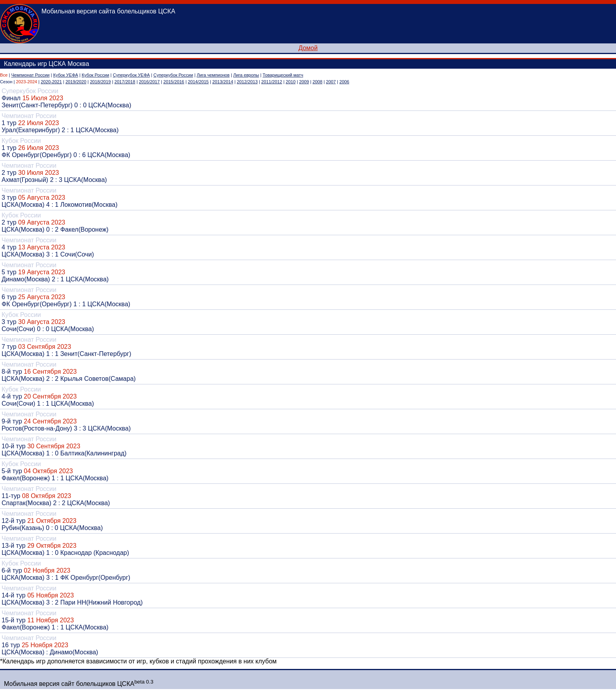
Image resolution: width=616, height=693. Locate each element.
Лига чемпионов (213, 75)
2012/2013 (247, 82)
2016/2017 (149, 82)
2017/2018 (125, 82)
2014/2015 (198, 82)
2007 (331, 82)
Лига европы (246, 75)
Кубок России (95, 75)
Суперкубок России (173, 75)
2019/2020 (76, 82)
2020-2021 (51, 82)
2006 (344, 82)
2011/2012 (272, 82)
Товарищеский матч (283, 75)
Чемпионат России (30, 75)
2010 (291, 82)
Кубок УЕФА (66, 75)
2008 (317, 82)
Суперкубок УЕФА (131, 75)
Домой (308, 48)
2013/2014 (223, 82)
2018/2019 (100, 82)
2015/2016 (174, 82)
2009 (304, 82)
